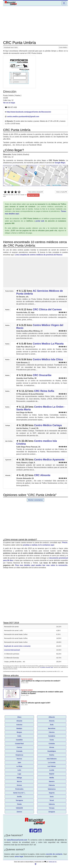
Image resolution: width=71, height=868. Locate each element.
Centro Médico (63, 48)
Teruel (52, 800)
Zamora (19, 812)
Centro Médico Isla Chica (48, 359)
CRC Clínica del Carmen (47, 309)
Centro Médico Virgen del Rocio (40, 326)
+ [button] (6, 168)
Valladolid (19, 808)
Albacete (52, 717)
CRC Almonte (42, 475)
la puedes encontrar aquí (47, 667)
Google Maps (60, 163)
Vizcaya (52, 808)
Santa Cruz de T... (19, 793)
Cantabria (52, 736)
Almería (52, 721)
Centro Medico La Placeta (48, 344)
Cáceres (52, 732)
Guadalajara (52, 751)
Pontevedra (19, 789)
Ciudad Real (19, 744)
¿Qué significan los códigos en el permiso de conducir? (41, 681)
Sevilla (19, 797)
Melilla (52, 778)
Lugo (19, 774)
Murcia (19, 781)
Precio (65, 542)
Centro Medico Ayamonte (49, 460)
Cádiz (19, 736)
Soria (52, 797)
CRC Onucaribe (42, 375)
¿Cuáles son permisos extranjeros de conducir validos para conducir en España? (42, 692)
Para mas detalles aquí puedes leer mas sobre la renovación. (42, 565)
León (19, 770)
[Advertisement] (35, 23)
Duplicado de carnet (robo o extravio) (17, 646)
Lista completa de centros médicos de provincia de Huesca (39, 255)
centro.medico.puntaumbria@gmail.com (23, 116)
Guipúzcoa (19, 755)
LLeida (52, 770)
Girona (52, 747)
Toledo (19, 804)
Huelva (52, 755)
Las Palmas (52, 766)
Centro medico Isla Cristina (37, 442)
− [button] (6, 171)
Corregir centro (33, 195)
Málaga (19, 778)
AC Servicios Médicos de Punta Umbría (40, 292)
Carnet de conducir (27, 679)
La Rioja (19, 766)
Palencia (52, 785)
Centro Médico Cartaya (48, 425)
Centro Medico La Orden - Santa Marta (41, 408)
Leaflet (48, 185)
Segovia (52, 793)
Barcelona (52, 728)
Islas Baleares (52, 759)
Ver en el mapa (9, 103)
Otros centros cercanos (35, 192)
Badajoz (19, 728)
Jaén (19, 762)
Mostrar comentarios (35, 500)
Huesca (19, 759)
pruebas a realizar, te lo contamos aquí (39, 545)
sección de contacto (54, 854)
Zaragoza (52, 812)
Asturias (19, 725)
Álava (19, 717)
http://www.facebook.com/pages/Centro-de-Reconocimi (29, 112)
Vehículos (24, 701)
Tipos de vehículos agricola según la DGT (36, 703)
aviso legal (19, 856)
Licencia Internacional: (12, 650)
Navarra (52, 781)
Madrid (52, 774)
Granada (19, 751)
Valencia (52, 804)
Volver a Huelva (61, 192)
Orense (19, 785)
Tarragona (19, 800)
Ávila (52, 725)
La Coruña (52, 762)
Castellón (19, 740)
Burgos (19, 732)
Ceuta (52, 740)
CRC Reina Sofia (44, 391)
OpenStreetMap (57, 185)
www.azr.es (53, 862)
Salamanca (52, 789)
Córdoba (52, 744)
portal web (40, 221)
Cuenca (19, 747)
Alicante (19, 721)
